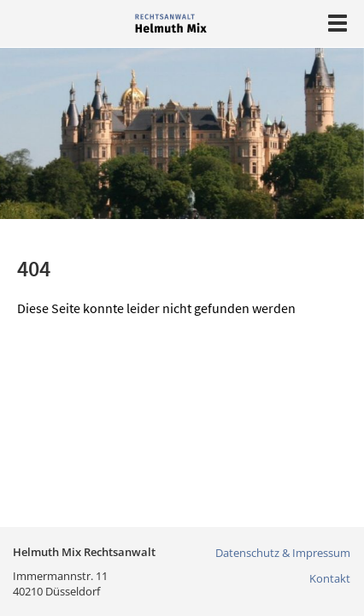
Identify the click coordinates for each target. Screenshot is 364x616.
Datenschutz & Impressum (283, 553)
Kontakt (330, 578)
